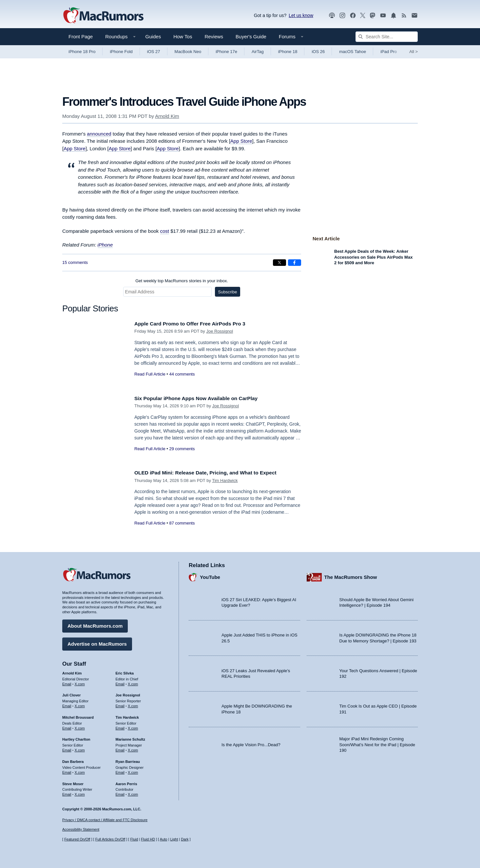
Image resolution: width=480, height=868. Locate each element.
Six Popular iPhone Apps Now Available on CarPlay (202, 398)
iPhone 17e (226, 52)
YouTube (210, 575)
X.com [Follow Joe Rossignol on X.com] (133, 704)
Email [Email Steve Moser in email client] (67, 793)
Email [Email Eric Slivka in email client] (120, 682)
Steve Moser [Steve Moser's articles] (73, 782)
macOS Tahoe (353, 52)
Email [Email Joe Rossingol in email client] (120, 704)
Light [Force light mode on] (174, 839)
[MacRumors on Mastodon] (373, 16)
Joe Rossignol (220, 331)
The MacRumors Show (351, 575)
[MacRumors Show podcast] (332, 16)
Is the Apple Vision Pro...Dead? (251, 743)
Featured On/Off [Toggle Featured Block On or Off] (77, 839)
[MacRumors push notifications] (394, 16)
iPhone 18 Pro (82, 52)
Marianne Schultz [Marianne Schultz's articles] (130, 738)
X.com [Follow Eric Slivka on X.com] (133, 682)
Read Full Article (150, 374)
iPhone (105, 245)
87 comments (182, 523)
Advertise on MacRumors (97, 642)
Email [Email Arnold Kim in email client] (67, 682)
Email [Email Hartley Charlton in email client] (67, 748)
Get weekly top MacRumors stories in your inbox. (182, 281)
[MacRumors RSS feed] (404, 16)
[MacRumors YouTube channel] (383, 16)
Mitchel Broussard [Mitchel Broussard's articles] (78, 716)
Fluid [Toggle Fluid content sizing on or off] (134, 839)
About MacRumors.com (95, 624)
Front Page (81, 37)
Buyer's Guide (251, 37)
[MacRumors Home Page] (103, 16)
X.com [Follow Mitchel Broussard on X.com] (80, 727)
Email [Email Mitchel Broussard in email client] (67, 727)
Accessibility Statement (81, 829)
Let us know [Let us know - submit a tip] (301, 15)
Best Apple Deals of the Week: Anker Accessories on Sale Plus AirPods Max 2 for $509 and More (373, 257)
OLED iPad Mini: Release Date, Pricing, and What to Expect (212, 473)
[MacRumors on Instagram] (342, 16)
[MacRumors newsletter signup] (414, 16)
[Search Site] (387, 37)
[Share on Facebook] (295, 263)
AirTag (258, 52)
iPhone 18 (288, 52)
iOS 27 (154, 52)
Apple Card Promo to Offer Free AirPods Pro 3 (195, 324)
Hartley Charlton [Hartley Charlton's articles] (76, 738)
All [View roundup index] (413, 52)
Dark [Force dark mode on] (185, 839)
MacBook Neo (188, 52)
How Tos (183, 37)
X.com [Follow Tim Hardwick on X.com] (133, 727)
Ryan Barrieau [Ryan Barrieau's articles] (128, 760)
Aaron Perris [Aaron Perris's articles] (126, 782)
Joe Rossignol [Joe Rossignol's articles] (128, 693)
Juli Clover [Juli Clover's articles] (71, 693)
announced (99, 134)
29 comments (182, 449)
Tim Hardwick (225, 480)
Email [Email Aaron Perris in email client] (120, 793)
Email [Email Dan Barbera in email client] (67, 771)
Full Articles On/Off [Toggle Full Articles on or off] (110, 839)
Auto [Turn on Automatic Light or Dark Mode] (164, 839)
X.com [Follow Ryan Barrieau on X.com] (133, 771)
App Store (241, 141)
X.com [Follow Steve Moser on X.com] (80, 793)
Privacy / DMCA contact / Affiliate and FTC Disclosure (105, 820)
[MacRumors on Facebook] (353, 16)
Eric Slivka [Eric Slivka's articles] (125, 672)
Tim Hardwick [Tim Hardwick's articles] (127, 716)
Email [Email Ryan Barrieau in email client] (120, 771)
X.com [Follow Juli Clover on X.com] (80, 704)
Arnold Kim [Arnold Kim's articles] (72, 672)
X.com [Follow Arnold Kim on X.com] (80, 682)
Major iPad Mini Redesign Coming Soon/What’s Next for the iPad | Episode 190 (377, 743)
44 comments (182, 374)
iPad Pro (389, 52)
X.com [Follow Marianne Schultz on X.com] (133, 748)
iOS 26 (318, 52)
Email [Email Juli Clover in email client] (67, 704)
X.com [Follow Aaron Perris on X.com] (133, 793)
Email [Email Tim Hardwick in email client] (120, 727)
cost (165, 231)
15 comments (75, 262)
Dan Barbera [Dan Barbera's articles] (73, 760)
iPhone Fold (121, 52)
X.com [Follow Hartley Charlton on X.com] (80, 748)
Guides (153, 37)
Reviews (214, 37)
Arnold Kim (167, 116)
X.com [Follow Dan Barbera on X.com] (80, 771)
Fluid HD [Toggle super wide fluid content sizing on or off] (148, 839)
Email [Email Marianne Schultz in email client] (120, 748)
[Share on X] (279, 263)
